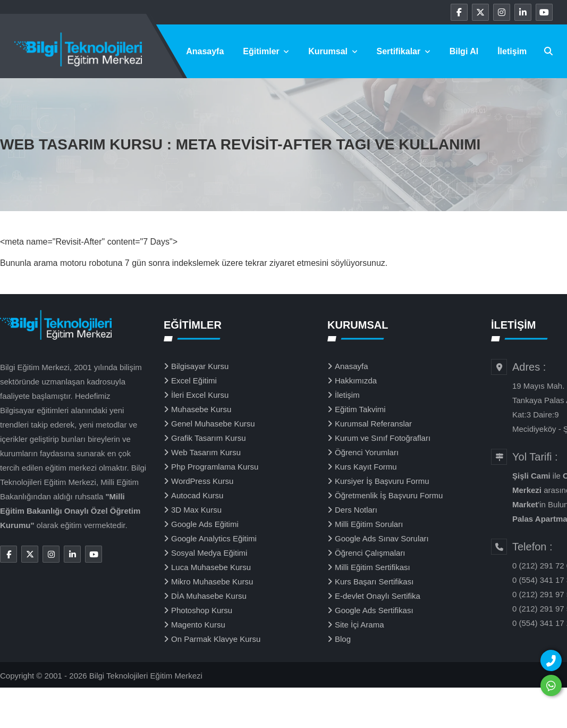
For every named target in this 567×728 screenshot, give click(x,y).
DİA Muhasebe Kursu (209, 596)
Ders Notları (356, 510)
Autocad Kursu (197, 495)
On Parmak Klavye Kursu (216, 639)
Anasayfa (205, 51)
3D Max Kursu (196, 510)
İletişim (512, 51)
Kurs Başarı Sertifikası (374, 581)
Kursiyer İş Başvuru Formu (382, 481)
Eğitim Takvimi (360, 409)
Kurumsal (333, 51)
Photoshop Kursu (202, 610)
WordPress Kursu (202, 481)
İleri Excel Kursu (200, 395)
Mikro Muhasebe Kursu (212, 581)
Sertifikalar (404, 51)
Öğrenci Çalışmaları (370, 553)
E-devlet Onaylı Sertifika (378, 596)
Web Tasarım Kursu (206, 452)
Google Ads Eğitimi (205, 524)
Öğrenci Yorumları (367, 452)
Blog (343, 639)
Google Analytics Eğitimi (214, 538)
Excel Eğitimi (194, 380)
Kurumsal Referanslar (373, 424)
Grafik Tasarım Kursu (209, 438)
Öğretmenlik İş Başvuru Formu (389, 495)
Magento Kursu (198, 625)
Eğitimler (266, 51)
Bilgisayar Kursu (200, 366)
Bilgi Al (464, 51)
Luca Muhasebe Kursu (211, 567)
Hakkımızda (356, 380)
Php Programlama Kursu (215, 467)
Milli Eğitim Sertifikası (373, 567)
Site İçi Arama (359, 625)
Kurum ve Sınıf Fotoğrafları (383, 438)
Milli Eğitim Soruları (369, 524)
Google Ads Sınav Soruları (382, 538)
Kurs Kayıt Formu (366, 467)
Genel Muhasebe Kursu (213, 424)
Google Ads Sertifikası (374, 610)
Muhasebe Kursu (201, 409)
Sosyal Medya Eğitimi (209, 553)
